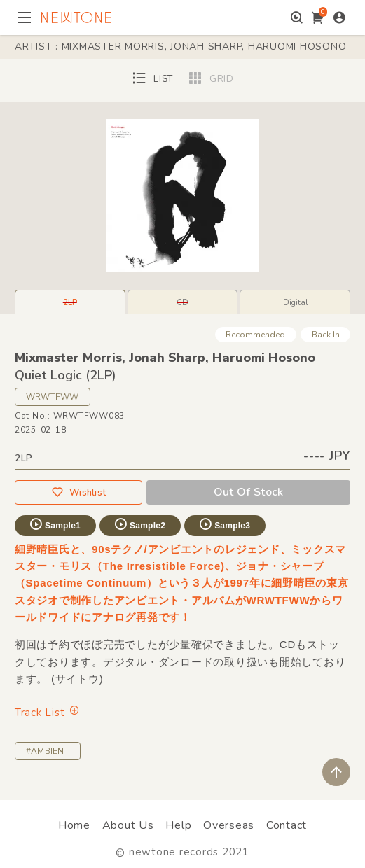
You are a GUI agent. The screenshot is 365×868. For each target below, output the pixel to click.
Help (178, 825)
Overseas (229, 825)
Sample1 (55, 524)
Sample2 (139, 524)
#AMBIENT (48, 751)
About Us (128, 825)
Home (74, 825)
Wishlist (78, 492)
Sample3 (224, 524)
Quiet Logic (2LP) (66, 375)
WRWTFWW (53, 397)
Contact (287, 825)
